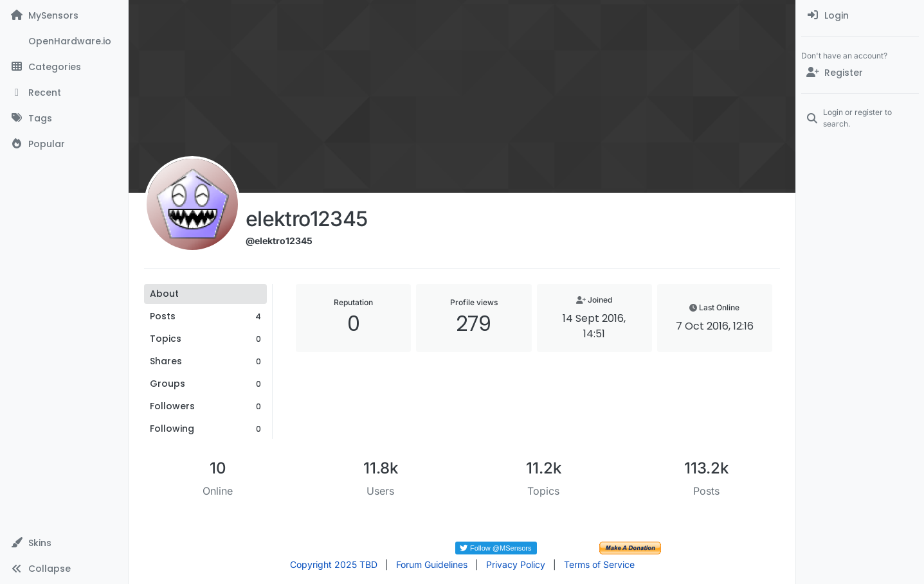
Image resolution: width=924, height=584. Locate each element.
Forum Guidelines (432, 564)
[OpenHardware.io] (64, 41)
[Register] (860, 73)
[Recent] (64, 93)
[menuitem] (860, 15)
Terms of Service (599, 564)
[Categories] (64, 67)
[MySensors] (64, 15)
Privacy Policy (516, 564)
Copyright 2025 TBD (334, 564)
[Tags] (64, 118)
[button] (64, 543)
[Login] (860, 15)
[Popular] (64, 144)
